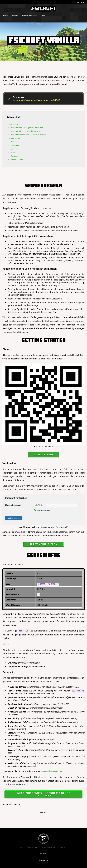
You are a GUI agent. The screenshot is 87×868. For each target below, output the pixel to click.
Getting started (14, 138)
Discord (14, 142)
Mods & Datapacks (30, 16)
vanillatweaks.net (54, 771)
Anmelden (79, 2)
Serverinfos (13, 149)
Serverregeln (13, 124)
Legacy (15, 16)
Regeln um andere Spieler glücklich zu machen (28, 135)
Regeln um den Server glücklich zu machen (27, 128)
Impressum (44, 853)
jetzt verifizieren (44, 544)
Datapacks (15, 156)
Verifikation (15, 145)
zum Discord (43, 455)
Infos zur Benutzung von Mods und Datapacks (44, 794)
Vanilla (5, 16)
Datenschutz (43, 860)
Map (43, 16)
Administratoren (17, 159)
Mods (13, 152)
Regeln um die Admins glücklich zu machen (27, 131)
